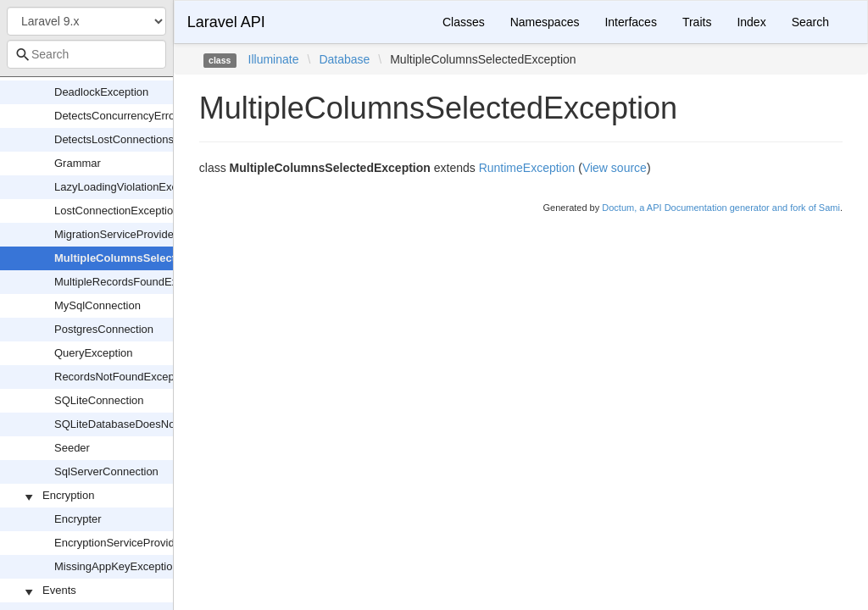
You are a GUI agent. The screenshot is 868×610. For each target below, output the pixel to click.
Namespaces (545, 22)
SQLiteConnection (99, 400)
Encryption (68, 495)
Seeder (72, 448)
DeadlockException (101, 92)
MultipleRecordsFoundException (134, 282)
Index (751, 22)
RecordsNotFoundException (123, 377)
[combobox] (86, 54)
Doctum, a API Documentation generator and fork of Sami (721, 208)
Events (59, 590)
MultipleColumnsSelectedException (147, 258)
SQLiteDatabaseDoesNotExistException (152, 424)
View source (615, 168)
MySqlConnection (97, 305)
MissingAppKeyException (117, 566)
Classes (464, 22)
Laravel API (226, 22)
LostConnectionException (117, 211)
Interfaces (630, 22)
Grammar (78, 163)
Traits (697, 22)
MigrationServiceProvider (116, 234)
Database (344, 59)
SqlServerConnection (106, 471)
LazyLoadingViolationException (131, 187)
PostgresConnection (104, 329)
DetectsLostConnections (114, 139)
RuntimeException (527, 168)
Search (810, 22)
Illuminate (274, 59)
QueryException (94, 353)
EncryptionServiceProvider (119, 543)
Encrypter (78, 519)
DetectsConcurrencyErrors (119, 116)
